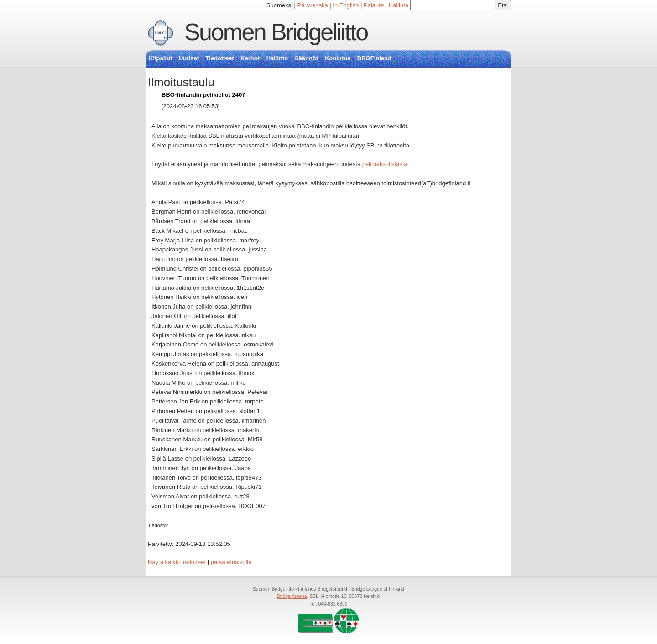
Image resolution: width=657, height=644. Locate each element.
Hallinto (277, 58)
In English (346, 5)
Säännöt (306, 58)
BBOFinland (374, 58)
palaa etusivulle (231, 562)
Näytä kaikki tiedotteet (177, 562)
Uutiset (189, 58)
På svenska (313, 5)
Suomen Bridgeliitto (276, 32)
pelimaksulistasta (385, 164)
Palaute (374, 5)
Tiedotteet (220, 58)
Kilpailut (160, 58)
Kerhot (250, 58)
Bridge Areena (292, 596)
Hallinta (399, 5)
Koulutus (338, 58)
